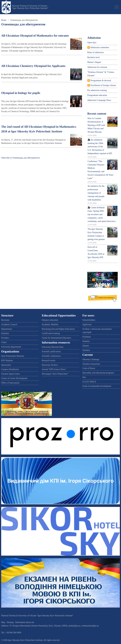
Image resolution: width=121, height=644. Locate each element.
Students (86, 341)
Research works (49, 360)
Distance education (50, 320)
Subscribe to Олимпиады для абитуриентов (20, 158)
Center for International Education (56, 338)
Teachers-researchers (91, 364)
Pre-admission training (97, 90)
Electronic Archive (50, 365)
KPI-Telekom (7, 360)
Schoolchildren (89, 320)
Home (4, 20)
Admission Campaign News (99, 100)
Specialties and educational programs (98, 373)
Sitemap (10, 622)
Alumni (86, 346)
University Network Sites (53, 347)
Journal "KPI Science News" (54, 369)
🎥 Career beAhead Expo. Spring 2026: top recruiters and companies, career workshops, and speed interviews (102, 214)
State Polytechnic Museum (13, 356)
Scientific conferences (51, 356)
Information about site (25, 622)
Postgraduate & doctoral (101, 80)
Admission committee (100, 47)
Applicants (87, 324)
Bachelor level (93, 57)
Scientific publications (51, 351)
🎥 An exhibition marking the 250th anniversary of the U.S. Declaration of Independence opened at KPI (100, 147)
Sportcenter (6, 365)
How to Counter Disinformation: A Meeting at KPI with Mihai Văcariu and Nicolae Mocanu (96, 125)
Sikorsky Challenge (91, 359)
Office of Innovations (10, 383)
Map (3, 622)
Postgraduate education (97, 95)
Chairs (4, 342)
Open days (92, 42)
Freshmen (87, 337)
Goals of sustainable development (97, 386)
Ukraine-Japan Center (10, 374)
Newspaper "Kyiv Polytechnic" (55, 374)
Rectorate (5, 320)
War (84, 377)
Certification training (51, 333)
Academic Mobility (50, 324)
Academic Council (9, 324)
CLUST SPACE (89, 382)
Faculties (5, 338)
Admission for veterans (97, 67)
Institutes (5, 333)
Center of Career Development (14, 378)
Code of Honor (89, 368)
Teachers (86, 350)
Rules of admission (95, 52)
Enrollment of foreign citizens (103, 85)
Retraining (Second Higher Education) (58, 329)
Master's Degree (94, 62)
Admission (94, 38)
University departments (11, 347)
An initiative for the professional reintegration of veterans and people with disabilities (96, 193)
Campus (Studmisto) (10, 369)
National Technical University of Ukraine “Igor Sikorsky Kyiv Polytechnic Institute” (30, 7)
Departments (7, 329)
